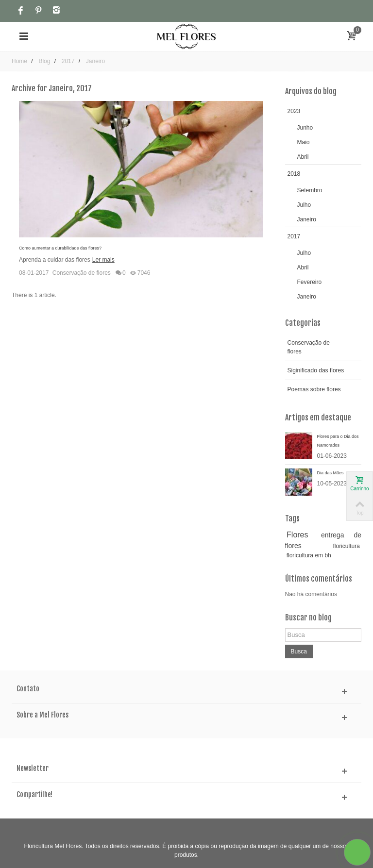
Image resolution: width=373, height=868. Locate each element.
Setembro (310, 190)
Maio (304, 142)
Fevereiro (310, 282)
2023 (294, 111)
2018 (294, 174)
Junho (305, 128)
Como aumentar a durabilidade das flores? (60, 248)
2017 (294, 236)
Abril (303, 157)
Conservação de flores (82, 273)
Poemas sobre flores (314, 389)
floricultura (346, 546)
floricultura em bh (309, 555)
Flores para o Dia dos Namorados (338, 441)
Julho (304, 205)
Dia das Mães (331, 473)
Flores (297, 535)
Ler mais (103, 260)
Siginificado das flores (316, 370)
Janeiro (307, 219)
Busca (299, 651)
